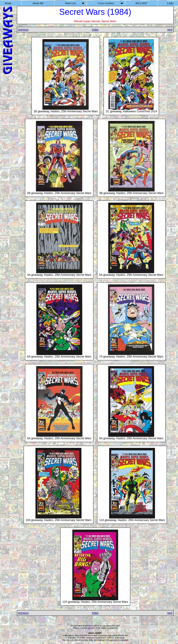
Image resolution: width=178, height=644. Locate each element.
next (170, 30)
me (89, 628)
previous (23, 30)
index (95, 30)
